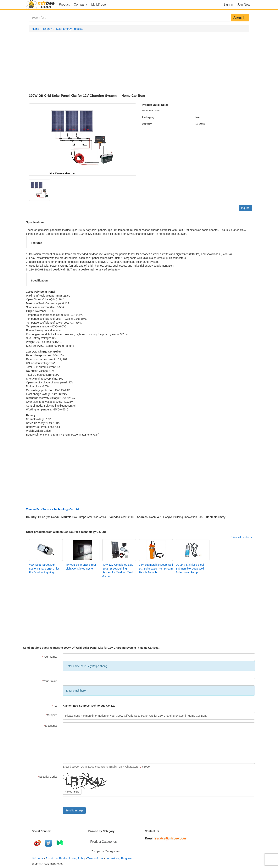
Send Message (74, 810)
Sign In (228, 5)
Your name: (50, 657)
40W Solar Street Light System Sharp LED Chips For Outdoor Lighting (44, 569)
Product (64, 5)
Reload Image (72, 792)
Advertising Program (119, 858)
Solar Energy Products (69, 29)
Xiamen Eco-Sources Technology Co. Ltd (52, 509)
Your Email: (50, 681)
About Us (51, 858)
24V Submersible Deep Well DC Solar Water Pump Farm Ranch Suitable (156, 569)
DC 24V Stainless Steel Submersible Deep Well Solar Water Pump (190, 569)
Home (35, 29)
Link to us (38, 858)
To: (55, 706)
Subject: (52, 715)
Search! (240, 18)
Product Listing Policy (72, 858)
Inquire (245, 208)
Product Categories (104, 842)
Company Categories (105, 851)
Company (80, 5)
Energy (47, 29)
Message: (51, 726)
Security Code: (48, 777)
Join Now (244, 5)
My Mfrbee (99, 5)
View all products (242, 537)
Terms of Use (95, 858)
